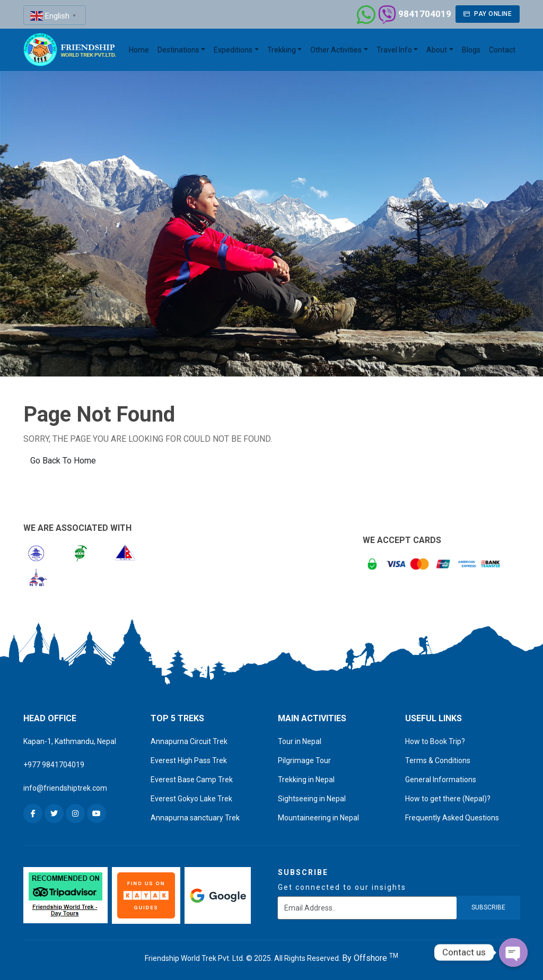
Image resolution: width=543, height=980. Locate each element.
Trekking (282, 50)
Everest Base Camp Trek (192, 780)
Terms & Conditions (438, 760)
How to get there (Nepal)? (448, 799)
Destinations (178, 50)
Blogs (471, 50)
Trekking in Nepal (306, 780)
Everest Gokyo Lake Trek (191, 799)
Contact (502, 50)
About (437, 50)
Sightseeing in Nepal (312, 799)
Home (139, 50)
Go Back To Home (63, 461)
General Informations (441, 780)
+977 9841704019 (54, 765)
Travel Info (394, 50)
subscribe (488, 907)
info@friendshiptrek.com (65, 788)
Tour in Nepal (300, 741)
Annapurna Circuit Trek (189, 741)
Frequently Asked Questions (452, 818)
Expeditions (233, 50)
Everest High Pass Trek (189, 760)
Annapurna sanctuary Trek (195, 818)
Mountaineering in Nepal (318, 818)
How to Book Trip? (435, 741)
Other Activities (336, 50)
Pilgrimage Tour (304, 760)
